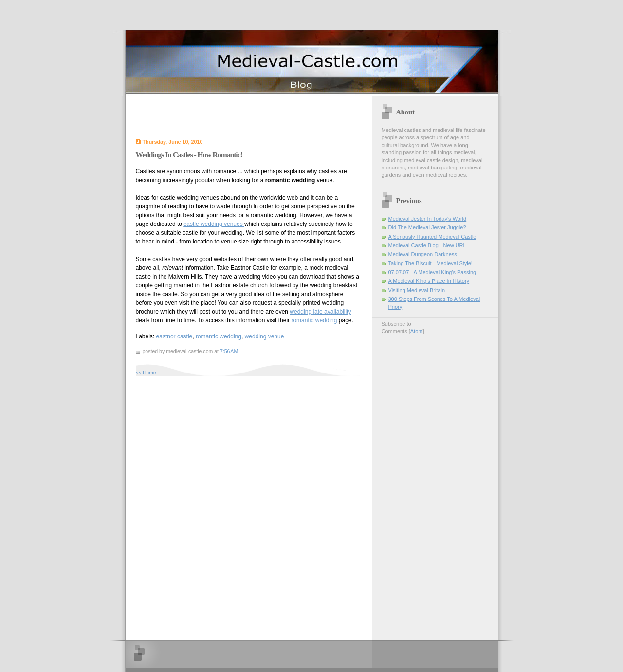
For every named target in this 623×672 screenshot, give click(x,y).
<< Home (146, 373)
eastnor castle (174, 336)
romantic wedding (314, 320)
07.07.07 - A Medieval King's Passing (432, 272)
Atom (417, 331)
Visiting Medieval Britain (417, 290)
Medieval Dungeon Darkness (423, 254)
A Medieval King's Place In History (429, 281)
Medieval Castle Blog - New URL (427, 245)
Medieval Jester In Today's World (428, 219)
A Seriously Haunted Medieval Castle (432, 237)
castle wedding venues (214, 224)
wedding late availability (320, 312)
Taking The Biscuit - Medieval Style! (431, 263)
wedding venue (265, 336)
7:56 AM (229, 351)
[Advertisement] (250, 115)
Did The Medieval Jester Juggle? (427, 227)
